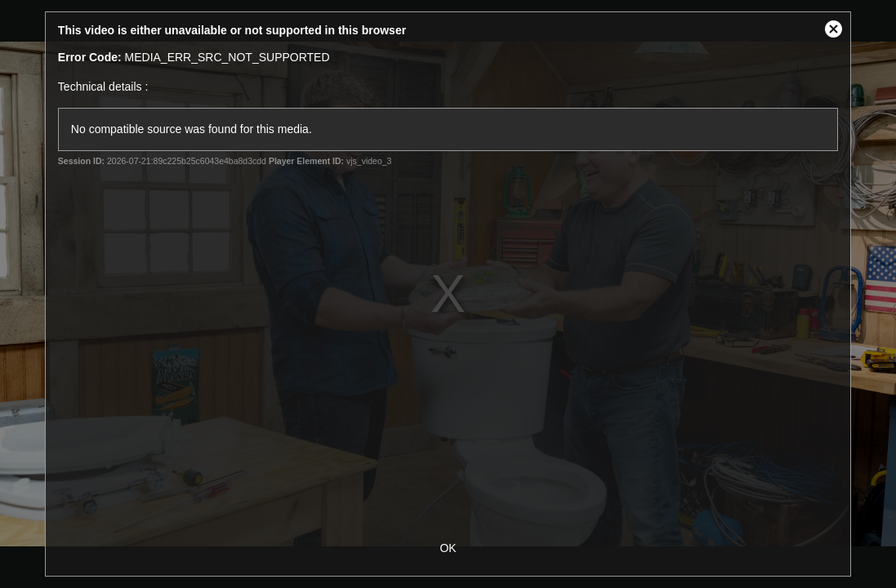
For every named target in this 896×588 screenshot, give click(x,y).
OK (448, 548)
